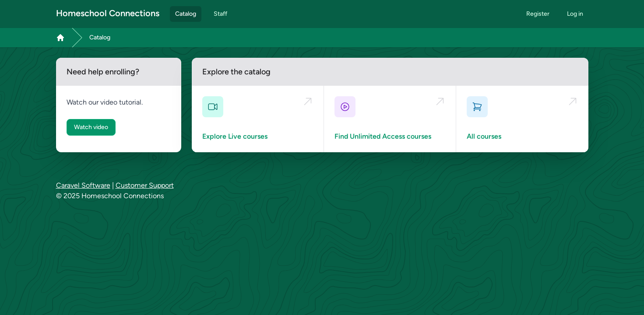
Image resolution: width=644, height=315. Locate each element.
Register (538, 14)
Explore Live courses (235, 136)
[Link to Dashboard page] (60, 38)
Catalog (186, 14)
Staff (220, 14)
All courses (484, 136)
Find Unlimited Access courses (383, 136)
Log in (575, 14)
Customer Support (145, 185)
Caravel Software (83, 185)
